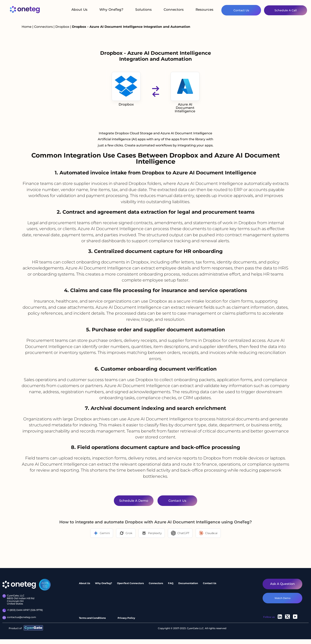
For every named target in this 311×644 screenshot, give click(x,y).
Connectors (174, 10)
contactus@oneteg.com (19, 618)
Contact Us (241, 10)
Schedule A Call (286, 10)
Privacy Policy (126, 618)
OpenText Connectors (130, 583)
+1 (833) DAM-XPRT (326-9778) (23, 610)
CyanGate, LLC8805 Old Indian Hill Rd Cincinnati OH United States (18, 600)
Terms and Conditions (92, 618)
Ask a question (282, 584)
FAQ (171, 583)
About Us (79, 10)
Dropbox (63, 27)
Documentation (188, 583)
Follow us (269, 617)
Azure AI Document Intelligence (185, 92)
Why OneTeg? (111, 10)
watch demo (283, 598)
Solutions (144, 10)
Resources (204, 10)
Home (27, 27)
